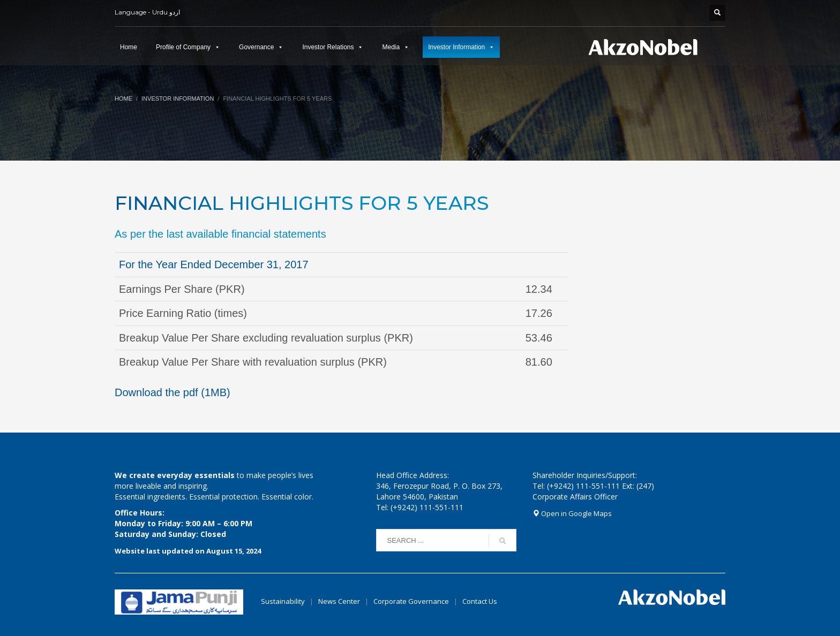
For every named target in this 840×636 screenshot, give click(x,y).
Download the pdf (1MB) (172, 392)
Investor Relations (328, 47)
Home (129, 47)
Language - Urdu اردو (147, 12)
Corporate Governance (411, 601)
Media (391, 47)
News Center (340, 601)
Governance (256, 47)
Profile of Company (183, 47)
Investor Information (456, 47)
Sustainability (283, 601)
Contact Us (480, 601)
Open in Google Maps (572, 513)
